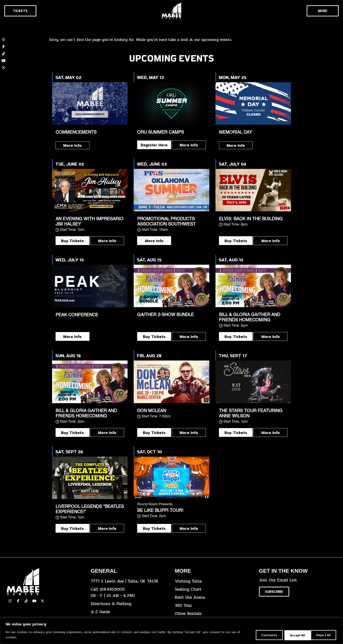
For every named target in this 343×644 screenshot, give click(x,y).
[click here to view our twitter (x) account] (3, 68)
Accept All (323, 635)
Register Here (154, 145)
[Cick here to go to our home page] (45, 582)
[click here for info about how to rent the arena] (214, 598)
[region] (171, 631)
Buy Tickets (72, 241)
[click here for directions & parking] (130, 604)
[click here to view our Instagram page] (10, 601)
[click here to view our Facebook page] (3, 47)
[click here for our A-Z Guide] (130, 612)
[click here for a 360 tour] (214, 606)
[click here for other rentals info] (214, 614)
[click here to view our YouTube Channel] (34, 601)
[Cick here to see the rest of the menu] (323, 11)
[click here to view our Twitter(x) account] (42, 601)
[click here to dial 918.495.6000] (130, 593)
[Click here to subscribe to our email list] (274, 592)
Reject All (293, 635)
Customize (263, 635)
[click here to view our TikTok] (26, 601)
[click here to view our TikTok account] (3, 54)
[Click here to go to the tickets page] (20, 11)
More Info (72, 145)
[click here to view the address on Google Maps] (130, 581)
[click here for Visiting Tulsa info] (214, 581)
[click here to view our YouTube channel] (3, 61)
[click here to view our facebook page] (18, 601)
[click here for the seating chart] (214, 589)
